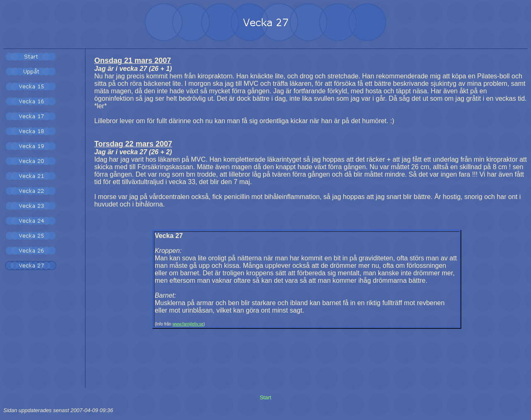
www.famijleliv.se (188, 324)
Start (265, 397)
